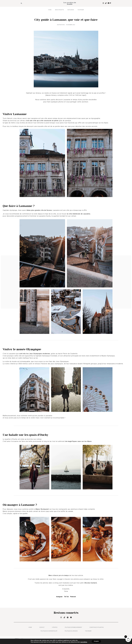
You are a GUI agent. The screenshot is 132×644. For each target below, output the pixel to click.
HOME (50, 10)
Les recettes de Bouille (70, 3)
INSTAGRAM (71, 10)
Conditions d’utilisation (97, 628)
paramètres (83, 642)
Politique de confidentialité (49, 632)
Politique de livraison (71, 632)
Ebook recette (59, 10)
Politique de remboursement (73, 628)
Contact (42, 628)
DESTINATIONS (61, 25)
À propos (55, 628)
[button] (21, 3)
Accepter (96, 641)
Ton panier (81, 10)
